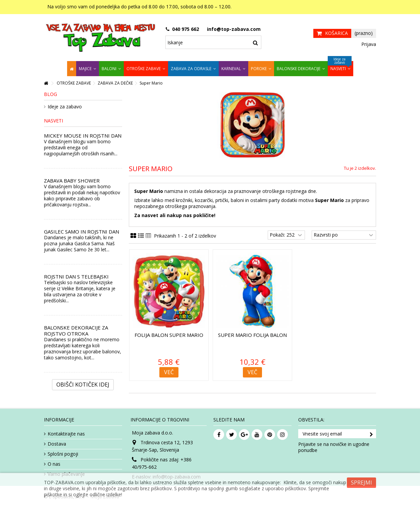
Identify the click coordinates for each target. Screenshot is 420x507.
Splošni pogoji (63, 454)
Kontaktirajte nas (66, 434)
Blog (50, 94)
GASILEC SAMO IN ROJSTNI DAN (82, 232)
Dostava (57, 444)
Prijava (368, 44)
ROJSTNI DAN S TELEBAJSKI (76, 276)
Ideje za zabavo (65, 107)
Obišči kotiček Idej (83, 385)
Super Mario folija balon (252, 335)
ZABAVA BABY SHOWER (72, 181)
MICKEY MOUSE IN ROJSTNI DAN (83, 136)
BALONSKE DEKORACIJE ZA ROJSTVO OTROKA (76, 331)
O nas (54, 464)
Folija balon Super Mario (169, 335)
